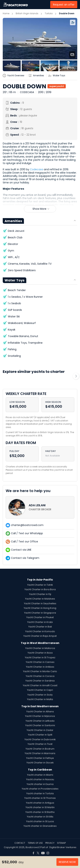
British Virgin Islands (27, 13)
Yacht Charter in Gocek (40, 763)
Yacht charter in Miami (40, 775)
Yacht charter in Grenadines (40, 826)
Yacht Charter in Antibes (40, 667)
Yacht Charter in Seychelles (40, 603)
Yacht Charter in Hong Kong (40, 608)
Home (6, 13)
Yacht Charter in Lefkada (40, 721)
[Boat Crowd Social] (33, 852)
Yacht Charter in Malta (40, 699)
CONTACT (20, 843)
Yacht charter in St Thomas (40, 798)
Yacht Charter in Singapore (40, 613)
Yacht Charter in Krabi (40, 622)
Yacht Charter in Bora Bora (40, 589)
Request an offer (64, 5)
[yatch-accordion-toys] (58, 76)
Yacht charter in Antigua (40, 803)
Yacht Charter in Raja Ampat (40, 636)
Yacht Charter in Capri (40, 690)
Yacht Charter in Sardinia (40, 681)
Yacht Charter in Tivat (40, 744)
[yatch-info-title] (15, 76)
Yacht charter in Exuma (40, 784)
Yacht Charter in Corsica (40, 676)
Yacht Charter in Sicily (40, 695)
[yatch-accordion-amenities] (38, 76)
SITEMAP (61, 843)
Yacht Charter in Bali (40, 627)
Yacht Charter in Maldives (40, 599)
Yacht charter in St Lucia (40, 821)
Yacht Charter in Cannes (40, 662)
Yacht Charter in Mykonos (40, 716)
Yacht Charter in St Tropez (40, 657)
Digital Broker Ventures (63, 847)
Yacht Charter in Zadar (40, 730)
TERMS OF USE (35, 843)
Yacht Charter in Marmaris (40, 753)
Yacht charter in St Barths (40, 812)
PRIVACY (50, 843)
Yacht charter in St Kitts (40, 817)
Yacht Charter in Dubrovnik (40, 739)
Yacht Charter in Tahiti (40, 585)
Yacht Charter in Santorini (40, 725)
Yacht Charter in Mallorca (40, 648)
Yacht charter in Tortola (40, 793)
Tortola (49, 13)
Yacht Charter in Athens (40, 712)
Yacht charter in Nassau (40, 779)
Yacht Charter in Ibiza (40, 653)
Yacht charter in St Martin (40, 807)
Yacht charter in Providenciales (40, 789)
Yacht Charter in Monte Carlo (40, 671)
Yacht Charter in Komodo (40, 631)
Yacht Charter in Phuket (40, 617)
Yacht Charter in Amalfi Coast (40, 685)
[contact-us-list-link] (40, 507)
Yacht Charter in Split (40, 735)
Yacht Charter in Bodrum (40, 749)
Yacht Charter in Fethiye (40, 758)
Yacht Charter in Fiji (40, 594)
